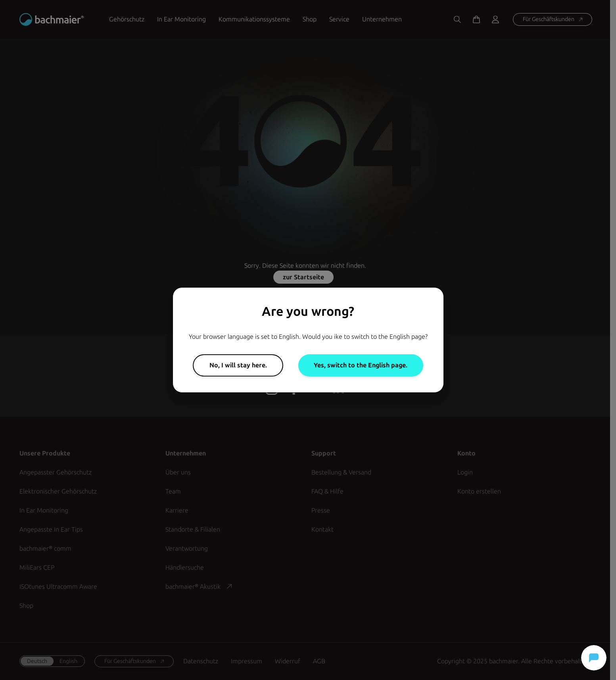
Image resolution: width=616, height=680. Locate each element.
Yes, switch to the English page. (361, 365)
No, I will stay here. (238, 365)
